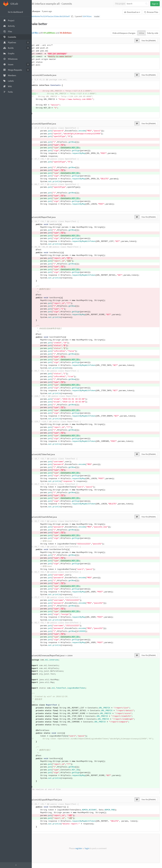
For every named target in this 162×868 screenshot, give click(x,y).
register (88, 851)
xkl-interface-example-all (64, 4)
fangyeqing (41, 4)
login (96, 851)
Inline (141, 33)
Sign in (155, 4)
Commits (85, 4)
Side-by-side (153, 33)
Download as (132, 12)
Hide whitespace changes (124, 33)
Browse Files (151, 12)
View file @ (149, 41)
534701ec (105, 17)
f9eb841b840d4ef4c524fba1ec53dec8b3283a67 (65, 17)
